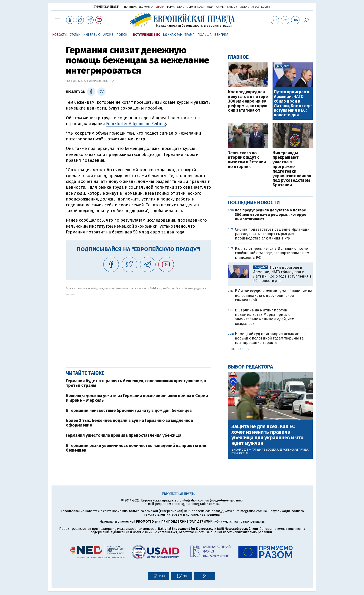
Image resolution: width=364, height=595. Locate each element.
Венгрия (221, 35)
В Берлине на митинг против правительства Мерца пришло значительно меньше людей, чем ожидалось (265, 317)
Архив (108, 35)
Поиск (122, 35)
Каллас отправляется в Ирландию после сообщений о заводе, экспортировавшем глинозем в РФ (272, 253)
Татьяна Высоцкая (265, 450)
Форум (171, 7)
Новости (60, 35)
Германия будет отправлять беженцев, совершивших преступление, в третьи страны (136, 383)
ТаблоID (244, 7)
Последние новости (254, 202)
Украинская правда (107, 7)
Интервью (92, 35)
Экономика (146, 7)
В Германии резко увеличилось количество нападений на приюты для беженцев (136, 448)
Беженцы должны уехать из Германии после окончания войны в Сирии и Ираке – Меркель (137, 398)
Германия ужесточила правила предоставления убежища (124, 435)
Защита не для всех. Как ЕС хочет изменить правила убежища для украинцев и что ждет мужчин (267, 435)
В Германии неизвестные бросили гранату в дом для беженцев (129, 411)
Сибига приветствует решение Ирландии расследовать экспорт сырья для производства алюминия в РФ (272, 234)
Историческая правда (200, 7)
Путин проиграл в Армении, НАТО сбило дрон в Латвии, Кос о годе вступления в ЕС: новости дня (293, 104)
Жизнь (220, 7)
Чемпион (231, 7)
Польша (205, 35)
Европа (160, 7)
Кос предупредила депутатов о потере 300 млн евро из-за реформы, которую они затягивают (248, 101)
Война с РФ (172, 35)
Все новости (240, 349)
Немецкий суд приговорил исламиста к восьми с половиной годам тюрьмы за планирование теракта (270, 338)
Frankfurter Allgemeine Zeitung (136, 124)
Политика (130, 7)
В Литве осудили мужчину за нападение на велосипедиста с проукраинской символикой (274, 295)
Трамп (190, 35)
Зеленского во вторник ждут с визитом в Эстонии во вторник (247, 160)
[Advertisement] (138, 328)
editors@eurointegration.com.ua (196, 504)
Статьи (75, 35)
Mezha (255, 7)
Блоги (181, 7)
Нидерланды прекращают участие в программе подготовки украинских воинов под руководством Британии (292, 169)
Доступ (266, 7)
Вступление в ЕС (146, 35)
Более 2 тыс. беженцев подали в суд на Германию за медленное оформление (129, 423)
